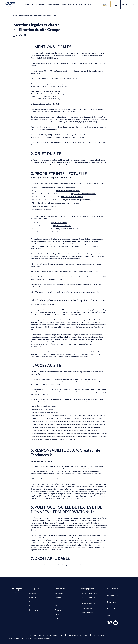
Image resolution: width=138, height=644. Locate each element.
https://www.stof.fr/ (59, 223)
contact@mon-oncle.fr (47, 96)
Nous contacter (113, 609)
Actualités (88, 4)
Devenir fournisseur (87, 613)
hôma (57, 618)
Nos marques (40, 4)
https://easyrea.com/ (48, 206)
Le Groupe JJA (34, 589)
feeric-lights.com (72, 203)
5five (56, 602)
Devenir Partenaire (88, 604)
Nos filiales (32, 593)
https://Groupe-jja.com (52, 53)
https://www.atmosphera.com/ (84, 194)
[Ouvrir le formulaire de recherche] (116, 4)
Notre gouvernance (35, 602)
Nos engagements (53, 4)
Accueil (15, 15)
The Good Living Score (88, 598)
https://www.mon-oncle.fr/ (49, 99)
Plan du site (32, 635)
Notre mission (33, 606)
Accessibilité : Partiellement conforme (37, 639)
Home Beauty (112, 595)
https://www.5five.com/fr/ (72, 197)
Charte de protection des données (78, 635)
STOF (57, 606)
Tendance (58, 610)
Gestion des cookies (99, 635)
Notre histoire (33, 610)
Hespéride (58, 598)
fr (134, 4)
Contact (125, 4)
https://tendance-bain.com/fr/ (67, 229)
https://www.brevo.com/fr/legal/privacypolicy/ (78, 122)
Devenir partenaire (68, 4)
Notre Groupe (29, 4)
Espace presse (113, 602)
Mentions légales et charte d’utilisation (52, 635)
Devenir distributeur (88, 608)
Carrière (79, 4)
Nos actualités (113, 589)
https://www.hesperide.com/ (68, 191)
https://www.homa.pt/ (61, 232)
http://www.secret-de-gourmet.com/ (76, 200)
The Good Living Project (89, 593)
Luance (57, 614)
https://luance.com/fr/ (62, 226)
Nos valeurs (32, 598)
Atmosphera (59, 593)
